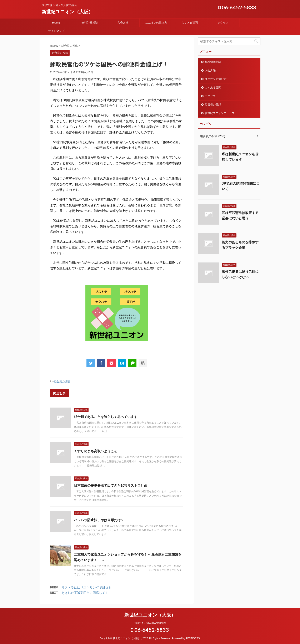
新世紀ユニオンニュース (220, 113)
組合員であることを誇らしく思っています (106, 417)
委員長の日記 (213, 105)
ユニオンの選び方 (156, 23)
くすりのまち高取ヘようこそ (96, 451)
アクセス (223, 23)
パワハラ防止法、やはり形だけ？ (99, 520)
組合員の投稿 (62, 381)
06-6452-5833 (237, 7)
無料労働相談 (90, 23)
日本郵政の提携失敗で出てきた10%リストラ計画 (111, 485)
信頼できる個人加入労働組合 (150, 623)
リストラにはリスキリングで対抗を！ (88, 587)
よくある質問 (190, 23)
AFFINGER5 (193, 638)
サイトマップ (56, 31)
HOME (56, 23)
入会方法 (123, 23)
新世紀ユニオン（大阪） (67, 12)
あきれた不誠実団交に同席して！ (85, 593)
